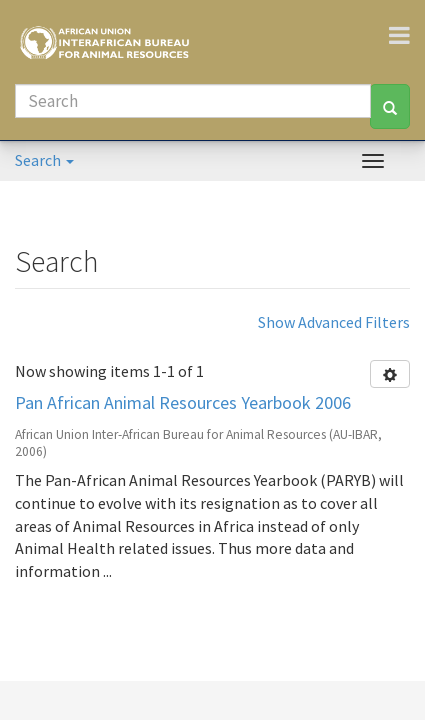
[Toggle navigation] (407, 35)
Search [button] (44, 160)
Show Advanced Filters (334, 322)
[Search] (193, 101)
